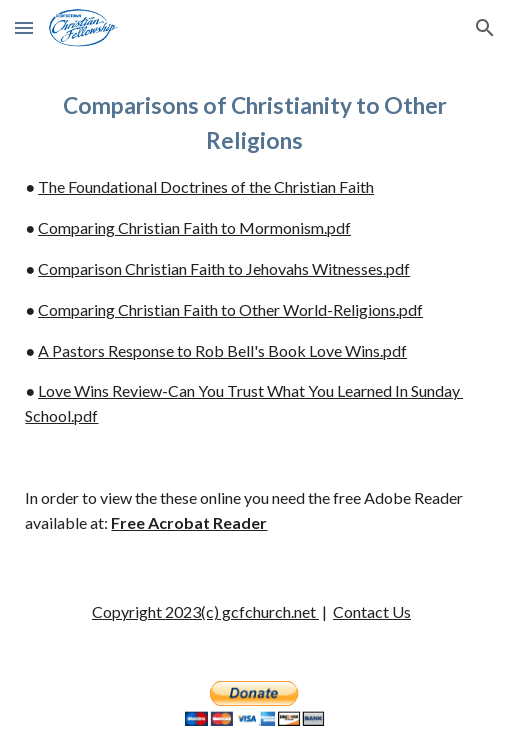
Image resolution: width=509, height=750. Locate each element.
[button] (24, 27)
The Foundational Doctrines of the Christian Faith (206, 186)
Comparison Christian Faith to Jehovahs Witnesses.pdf (224, 268)
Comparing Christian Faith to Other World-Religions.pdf (230, 309)
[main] (254, 312)
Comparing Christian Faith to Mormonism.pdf (194, 227)
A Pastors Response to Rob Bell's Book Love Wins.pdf (222, 350)
